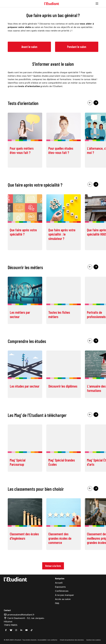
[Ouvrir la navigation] (97, 4)
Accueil (59, 583)
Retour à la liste (53, 566)
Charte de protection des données (72, 640)
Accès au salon (63, 599)
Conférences (62, 591)
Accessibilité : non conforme (47, 640)
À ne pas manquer (65, 595)
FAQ (57, 603)
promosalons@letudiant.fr (19, 615)
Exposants (60, 587)
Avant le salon (29, 47)
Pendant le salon (77, 47)
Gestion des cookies (93, 640)
